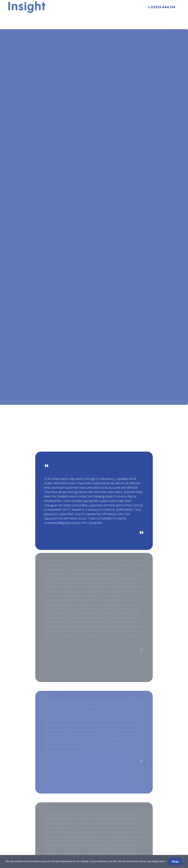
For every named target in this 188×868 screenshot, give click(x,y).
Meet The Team (77, 17)
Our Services (33, 17)
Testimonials (133, 17)
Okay (175, 861)
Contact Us (156, 17)
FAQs (115, 17)
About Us (100, 17)
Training (54, 17)
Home (15, 17)
